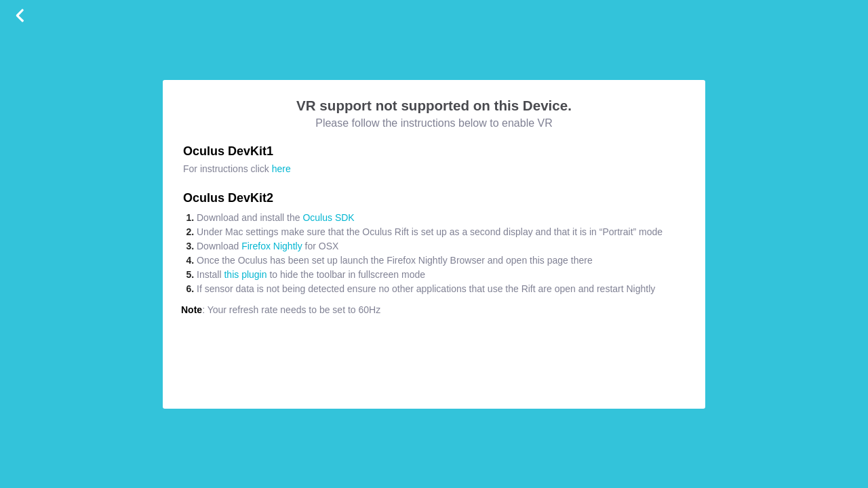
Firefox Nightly (272, 246)
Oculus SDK (328, 218)
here (281, 169)
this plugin (245, 274)
